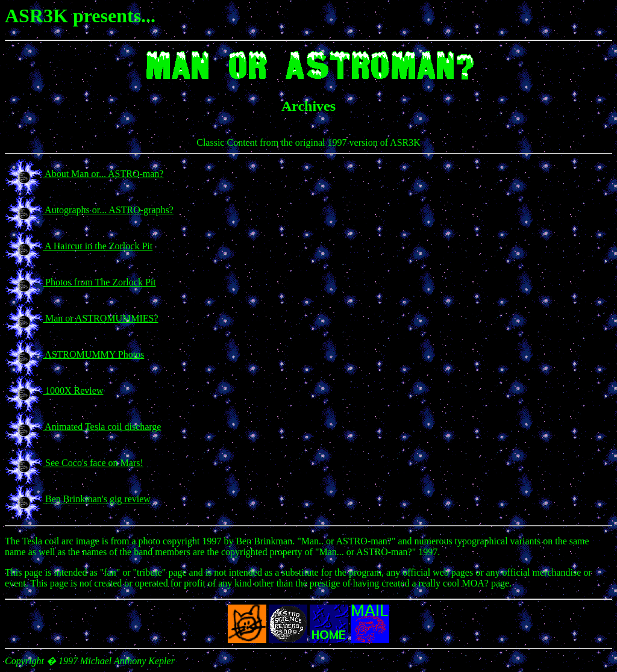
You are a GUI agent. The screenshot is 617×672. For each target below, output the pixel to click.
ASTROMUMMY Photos (93, 354)
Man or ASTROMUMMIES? (101, 318)
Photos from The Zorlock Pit (99, 282)
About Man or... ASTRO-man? (103, 174)
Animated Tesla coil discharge (102, 427)
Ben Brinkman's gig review (97, 499)
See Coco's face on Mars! (93, 463)
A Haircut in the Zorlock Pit (98, 246)
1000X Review (73, 390)
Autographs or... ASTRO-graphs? (108, 210)
